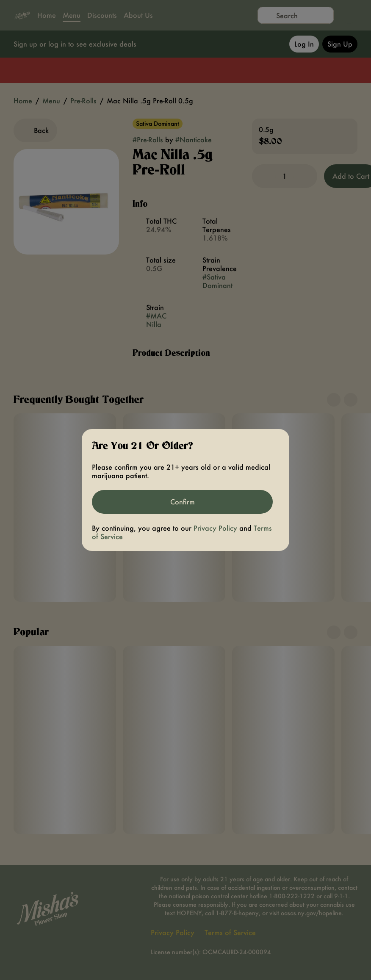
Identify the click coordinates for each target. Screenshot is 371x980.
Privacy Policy (215, 528)
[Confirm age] (182, 502)
